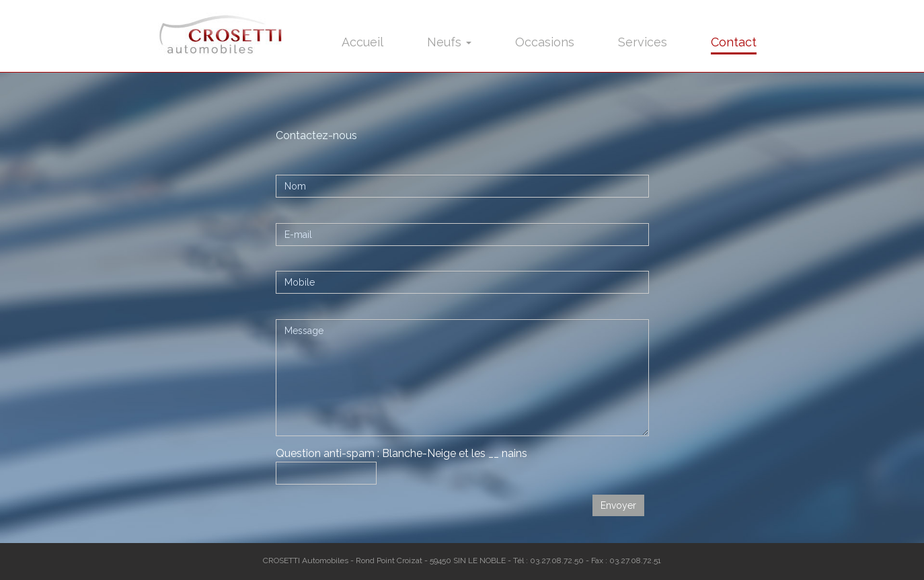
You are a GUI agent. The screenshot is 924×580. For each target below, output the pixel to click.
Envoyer (618, 505)
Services (643, 42)
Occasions (545, 42)
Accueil (362, 42)
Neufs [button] (449, 42)
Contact (734, 42)
